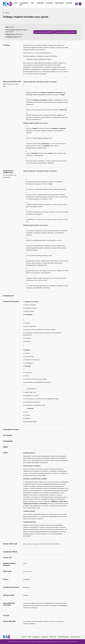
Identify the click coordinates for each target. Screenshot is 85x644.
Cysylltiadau (40, 3)
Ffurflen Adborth (75, 637)
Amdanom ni (45, 637)
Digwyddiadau (59, 3)
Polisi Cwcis (53, 637)
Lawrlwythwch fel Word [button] (67, 32)
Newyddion (49, 3)
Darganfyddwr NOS (24, 4)
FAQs (32, 3)
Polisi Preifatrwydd (63, 637)
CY (80, 4)
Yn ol (7, 13)
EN (77, 4)
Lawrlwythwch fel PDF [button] (45, 32)
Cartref (15, 3)
